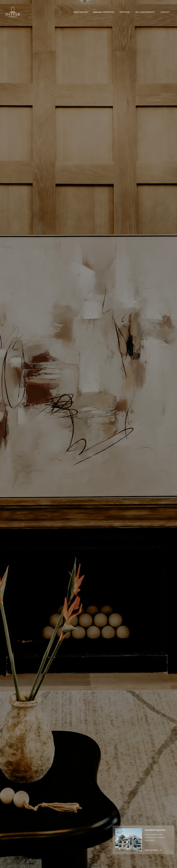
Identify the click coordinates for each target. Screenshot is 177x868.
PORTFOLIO (125, 12)
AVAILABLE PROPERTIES (104, 12)
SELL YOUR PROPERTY (145, 12)
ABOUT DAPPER (80, 12)
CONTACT (165, 12)
